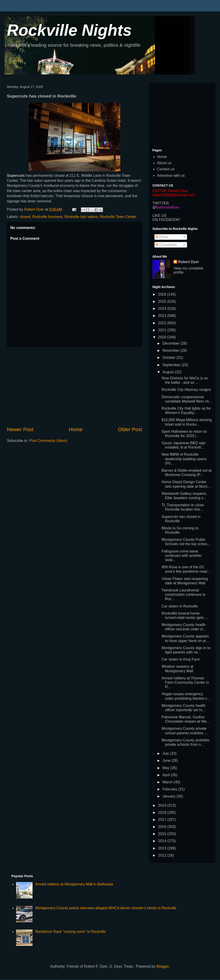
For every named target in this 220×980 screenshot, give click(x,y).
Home (76, 429)
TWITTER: (161, 203)
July (166, 753)
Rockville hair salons (81, 217)
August (169, 372)
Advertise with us (171, 176)
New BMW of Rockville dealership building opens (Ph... (184, 459)
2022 (163, 323)
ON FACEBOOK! (166, 220)
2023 (163, 316)
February (170, 789)
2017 (163, 820)
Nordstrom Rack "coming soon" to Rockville (70, 932)
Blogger (162, 966)
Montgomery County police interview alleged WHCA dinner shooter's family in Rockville (106, 908)
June (167, 761)
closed (25, 217)
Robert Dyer (189, 262)
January (169, 796)
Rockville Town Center (118, 217)
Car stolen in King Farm (181, 659)
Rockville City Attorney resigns (186, 390)
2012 (163, 855)
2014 (163, 841)
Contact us (166, 169)
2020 (163, 337)
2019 (163, 805)
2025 (163, 301)
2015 (163, 834)
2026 (163, 294)
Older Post (130, 429)
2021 (163, 330)
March (168, 782)
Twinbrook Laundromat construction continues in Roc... (183, 595)
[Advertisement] (74, 387)
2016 (163, 827)
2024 (163, 309)
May (166, 768)
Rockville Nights (69, 30)
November (171, 350)
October (169, 358)
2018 (163, 813)
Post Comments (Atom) (48, 441)
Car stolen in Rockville (180, 606)
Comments (166, 245)
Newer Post (20, 429)
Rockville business (47, 217)
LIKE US (159, 216)
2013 (163, 848)
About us (164, 163)
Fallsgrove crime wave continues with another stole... (182, 556)
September (172, 365)
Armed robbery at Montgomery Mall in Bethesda (74, 884)
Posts (162, 237)
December (171, 343)
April (167, 775)
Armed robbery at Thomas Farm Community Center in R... (185, 682)
